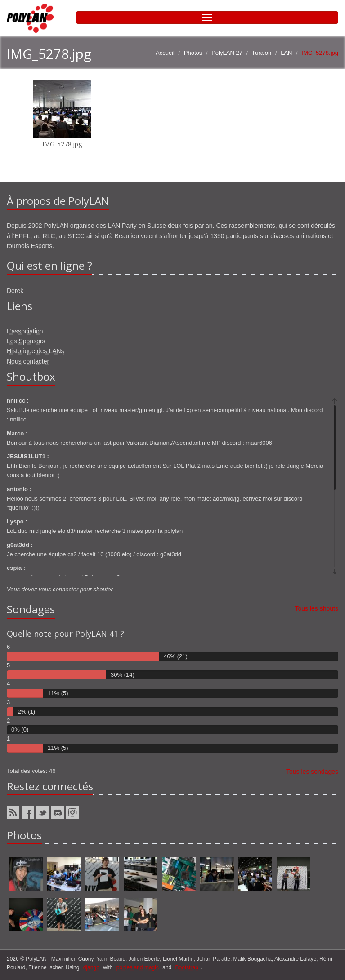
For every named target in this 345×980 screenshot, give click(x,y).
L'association (25, 331)
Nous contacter (28, 361)
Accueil (165, 53)
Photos (193, 53)
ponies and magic (138, 967)
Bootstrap (187, 967)
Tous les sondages (312, 772)
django (91, 967)
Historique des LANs (36, 351)
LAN (286, 53)
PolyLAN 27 (227, 53)
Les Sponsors (26, 341)
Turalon (262, 53)
